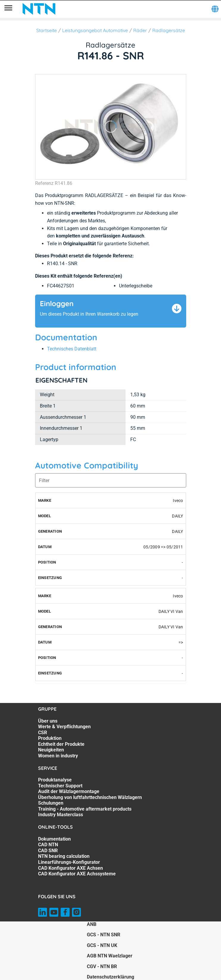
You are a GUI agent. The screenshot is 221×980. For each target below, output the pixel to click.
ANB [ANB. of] (92, 924)
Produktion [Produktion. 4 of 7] (50, 738)
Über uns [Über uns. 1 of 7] (48, 721)
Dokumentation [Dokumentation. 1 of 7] (54, 839)
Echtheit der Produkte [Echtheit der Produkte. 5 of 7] (61, 744)
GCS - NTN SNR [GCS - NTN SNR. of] (104, 935)
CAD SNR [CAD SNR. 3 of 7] (48, 851)
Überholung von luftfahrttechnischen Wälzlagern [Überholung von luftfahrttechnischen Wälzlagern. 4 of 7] (90, 797)
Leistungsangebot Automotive (95, 30)
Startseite (47, 30)
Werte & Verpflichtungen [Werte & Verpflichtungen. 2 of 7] (64, 727)
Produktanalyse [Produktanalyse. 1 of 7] (55, 780)
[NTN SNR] (39, 9)
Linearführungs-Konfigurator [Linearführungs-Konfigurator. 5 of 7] (69, 862)
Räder (140, 30)
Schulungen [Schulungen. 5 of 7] (51, 803)
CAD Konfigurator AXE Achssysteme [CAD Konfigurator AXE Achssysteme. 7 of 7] (77, 874)
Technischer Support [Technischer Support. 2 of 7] (60, 786)
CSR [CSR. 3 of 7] (43, 733)
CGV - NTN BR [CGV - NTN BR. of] (102, 966)
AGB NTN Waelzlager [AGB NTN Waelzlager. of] (110, 956)
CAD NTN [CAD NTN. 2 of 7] (48, 845)
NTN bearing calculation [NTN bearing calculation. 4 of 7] (64, 856)
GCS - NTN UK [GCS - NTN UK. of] (102, 945)
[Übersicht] (8, 9)
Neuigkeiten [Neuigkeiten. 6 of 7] (51, 750)
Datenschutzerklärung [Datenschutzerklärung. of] (110, 977)
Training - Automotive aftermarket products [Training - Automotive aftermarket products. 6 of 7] (85, 809)
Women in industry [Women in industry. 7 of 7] (58, 756)
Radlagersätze (169, 30)
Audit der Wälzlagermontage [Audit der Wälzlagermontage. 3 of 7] (69, 791)
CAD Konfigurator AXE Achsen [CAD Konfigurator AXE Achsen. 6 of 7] (70, 868)
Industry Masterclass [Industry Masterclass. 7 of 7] (61, 815)
